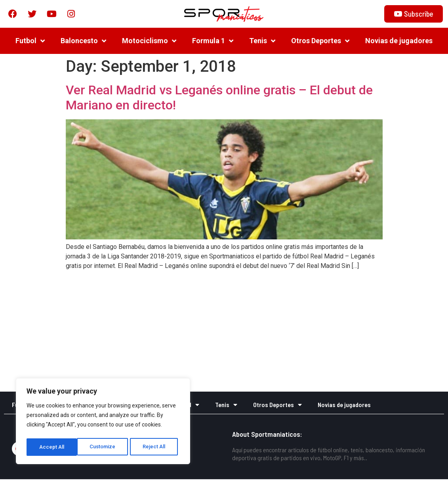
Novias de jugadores (399, 41)
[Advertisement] (224, 333)
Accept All (155, 447)
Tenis (262, 42)
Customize (52, 447)
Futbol (30, 42)
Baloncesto (83, 42)
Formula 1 (213, 42)
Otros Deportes (320, 42)
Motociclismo (149, 42)
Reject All (104, 447)
